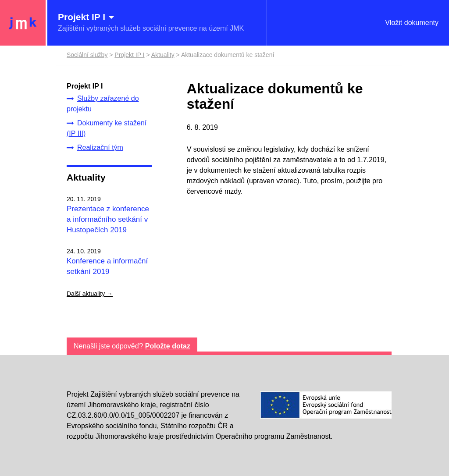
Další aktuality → (90, 294)
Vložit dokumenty (412, 23)
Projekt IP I (129, 55)
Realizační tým (95, 148)
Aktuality (86, 177)
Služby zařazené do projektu (103, 104)
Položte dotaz (168, 346)
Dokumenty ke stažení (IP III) (107, 128)
